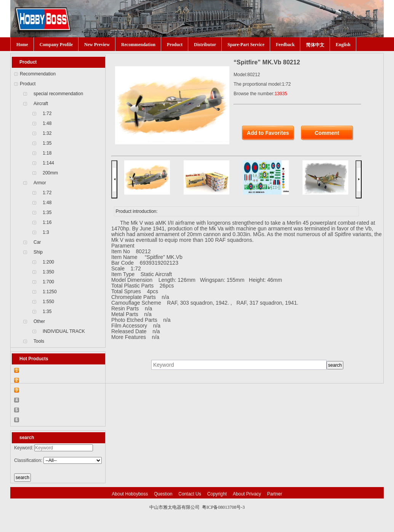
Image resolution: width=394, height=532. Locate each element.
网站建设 (213, 515)
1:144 (48, 163)
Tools (39, 341)
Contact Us (190, 494)
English (343, 45)
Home (22, 45)
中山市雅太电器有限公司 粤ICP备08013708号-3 (197, 507)
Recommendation (138, 45)
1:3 (46, 232)
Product (175, 45)
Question (163, 494)
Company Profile (56, 45)
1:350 (48, 272)
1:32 (47, 133)
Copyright (217, 494)
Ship (38, 252)
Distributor (205, 45)
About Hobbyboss (130, 494)
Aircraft (41, 104)
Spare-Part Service (246, 45)
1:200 (48, 262)
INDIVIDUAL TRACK (64, 331)
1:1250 (50, 292)
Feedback (285, 45)
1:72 (47, 113)
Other (39, 321)
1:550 (48, 302)
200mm (50, 173)
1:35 (47, 143)
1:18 (47, 153)
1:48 (47, 123)
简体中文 (315, 45)
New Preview (97, 45)
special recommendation (58, 94)
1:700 (48, 282)
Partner (275, 494)
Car (37, 242)
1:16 (47, 222)
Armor (40, 183)
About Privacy (247, 494)
